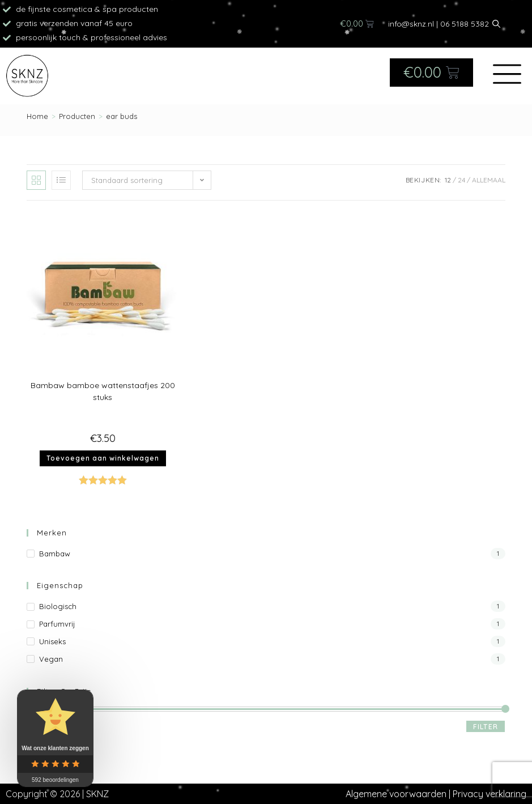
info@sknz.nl (411, 24)
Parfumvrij (57, 624)
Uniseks (52, 641)
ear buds (122, 116)
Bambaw (55, 554)
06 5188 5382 (465, 24)
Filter (486, 727)
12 (448, 180)
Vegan (51, 659)
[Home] (37, 116)
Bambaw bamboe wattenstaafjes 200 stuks (103, 391)
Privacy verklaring (490, 794)
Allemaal (489, 180)
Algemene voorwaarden (396, 794)
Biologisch (58, 606)
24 (461, 180)
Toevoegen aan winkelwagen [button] (103, 458)
